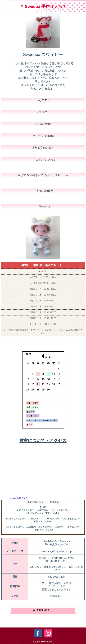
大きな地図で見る (19, 498)
